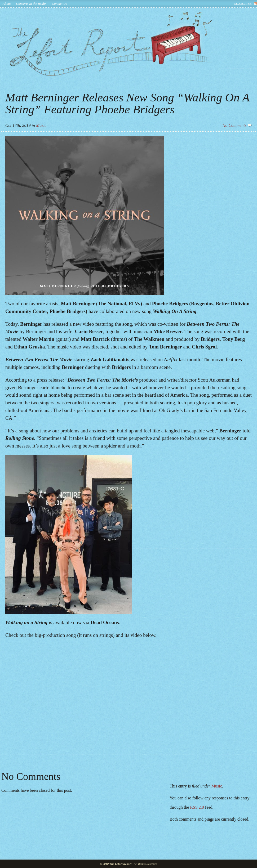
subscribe (243, 4)
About (7, 4)
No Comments (237, 125)
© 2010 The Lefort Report (116, 864)
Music (41, 125)
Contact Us (59, 4)
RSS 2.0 (197, 807)
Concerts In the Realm (31, 4)
